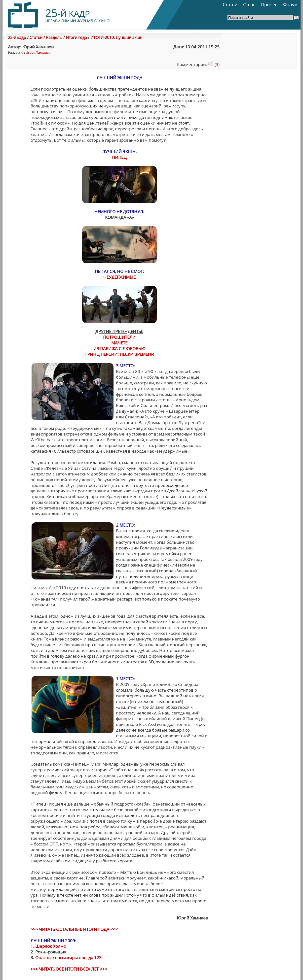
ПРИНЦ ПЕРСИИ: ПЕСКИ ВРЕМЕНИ (119, 354)
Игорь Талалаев (38, 53)
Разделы (54, 37)
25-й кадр (17, 37)
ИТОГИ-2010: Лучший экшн (116, 37)
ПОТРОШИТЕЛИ (119, 337)
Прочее (269, 4)
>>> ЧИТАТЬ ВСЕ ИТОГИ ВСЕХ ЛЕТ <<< (69, 969)
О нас (249, 4)
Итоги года (76, 37)
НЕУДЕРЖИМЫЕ (119, 277)
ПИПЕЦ (119, 157)
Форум (290, 4)
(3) (214, 64)
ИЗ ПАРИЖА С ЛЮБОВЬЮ (119, 349)
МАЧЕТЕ (119, 343)
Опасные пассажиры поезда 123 (68, 958)
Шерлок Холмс (50, 946)
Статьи (230, 4)
